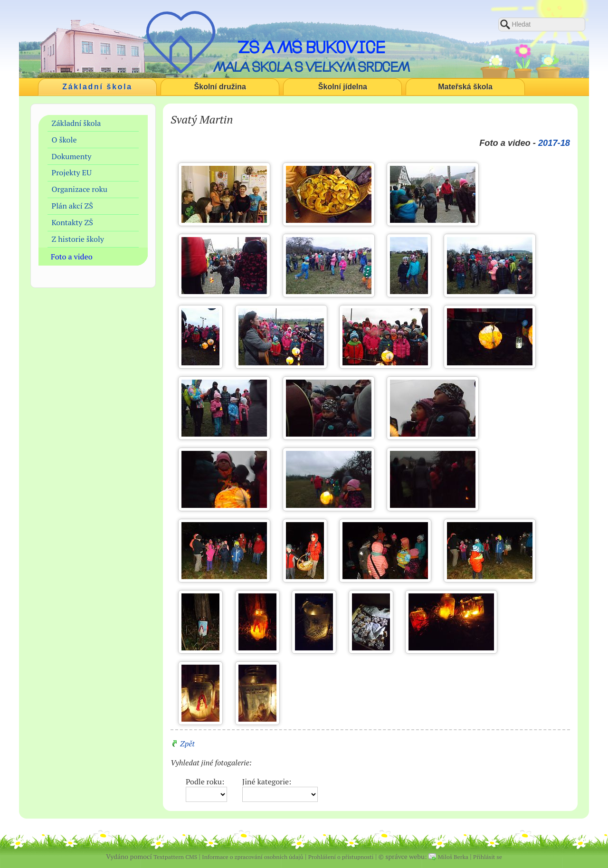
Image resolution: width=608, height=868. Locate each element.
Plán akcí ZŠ (72, 206)
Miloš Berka (453, 857)
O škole (64, 140)
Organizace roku (80, 189)
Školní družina (220, 87)
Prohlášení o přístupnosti (341, 857)
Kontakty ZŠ (72, 222)
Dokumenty (72, 156)
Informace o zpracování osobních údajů (252, 857)
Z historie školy (78, 239)
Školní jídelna (343, 87)
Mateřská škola (465, 87)
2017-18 (554, 143)
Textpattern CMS (175, 857)
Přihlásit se (488, 857)
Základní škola (97, 87)
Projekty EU (72, 172)
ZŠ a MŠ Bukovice (311, 47)
